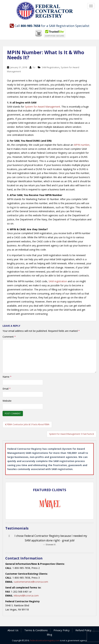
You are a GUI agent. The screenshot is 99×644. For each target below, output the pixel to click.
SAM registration (58, 281)
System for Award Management (42, 107)
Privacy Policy (62, 630)
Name (7, 377)
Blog (49, 634)
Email (7, 389)
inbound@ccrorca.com (26, 596)
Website (7, 401)
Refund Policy (83, 630)
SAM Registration (51, 67)
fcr (34, 67)
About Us (13, 630)
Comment (9, 337)
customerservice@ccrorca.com (31, 582)
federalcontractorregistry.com (45, 641)
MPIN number (82, 145)
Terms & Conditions (36, 630)
